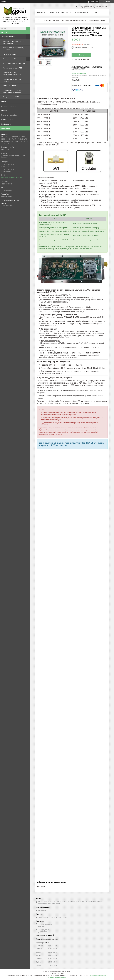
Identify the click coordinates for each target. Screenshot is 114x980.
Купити (81, 55)
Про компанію (81, 12)
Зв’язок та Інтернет (10, 86)
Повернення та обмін (9, 115)
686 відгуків (94, 2)
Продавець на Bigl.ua (57, 974)
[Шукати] (28, 28)
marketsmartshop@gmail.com (12, 178)
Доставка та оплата (9, 106)
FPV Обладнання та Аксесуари (14, 63)
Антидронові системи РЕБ (12, 68)
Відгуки (4, 110)
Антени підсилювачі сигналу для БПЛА (13, 49)
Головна (41, 12)
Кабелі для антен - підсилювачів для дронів (12, 73)
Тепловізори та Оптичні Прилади (12, 80)
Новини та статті (8, 119)
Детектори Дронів (10, 54)
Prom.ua (68, 972)
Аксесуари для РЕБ (10, 59)
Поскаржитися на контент (98, 976)
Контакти (5, 101)
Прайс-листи (6, 124)
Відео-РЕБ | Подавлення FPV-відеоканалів (14, 42)
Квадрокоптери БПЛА (11, 97)
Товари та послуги (8, 37)
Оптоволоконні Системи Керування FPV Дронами (12, 91)
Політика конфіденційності (57, 978)
